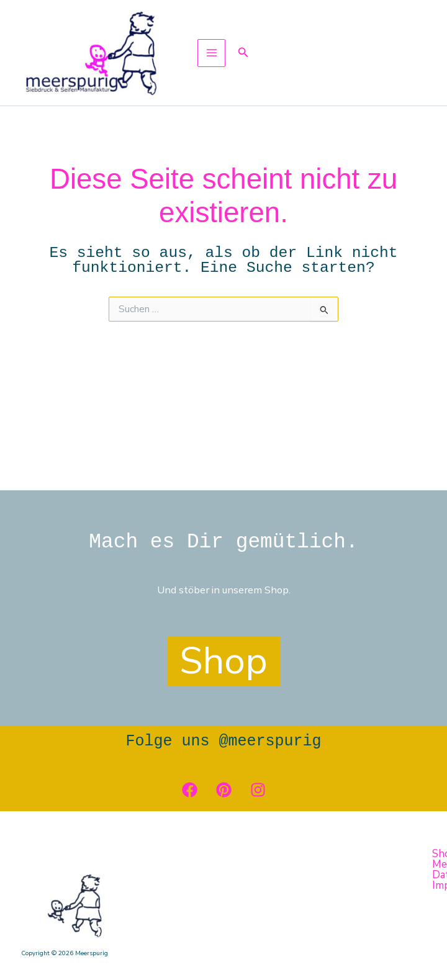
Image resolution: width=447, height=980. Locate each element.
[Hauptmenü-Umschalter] (219, 59)
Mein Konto (142, 960)
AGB (376, 960)
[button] (251, 59)
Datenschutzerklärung (240, 960)
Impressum (329, 960)
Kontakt (80, 960)
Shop (33, 960)
